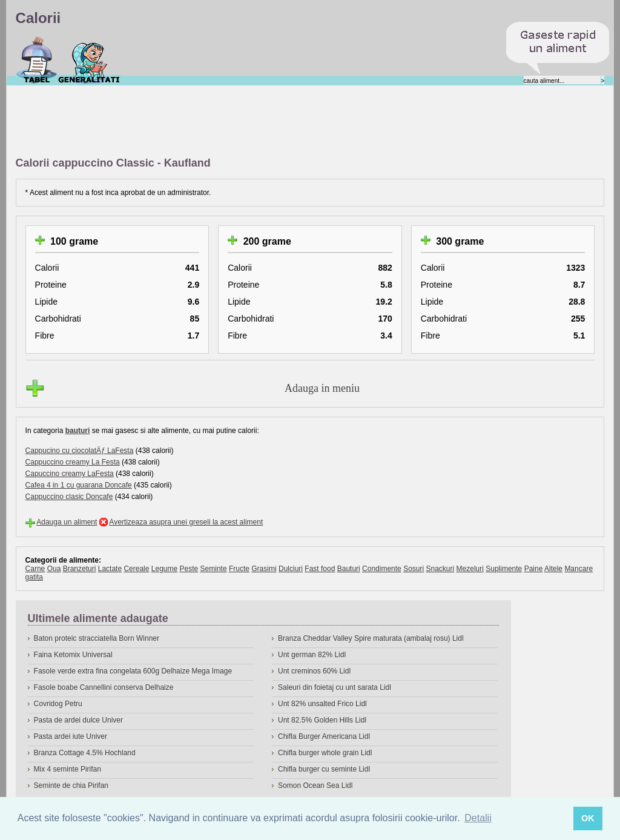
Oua (54, 569)
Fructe (239, 569)
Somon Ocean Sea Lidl (315, 785)
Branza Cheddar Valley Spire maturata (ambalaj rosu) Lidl (371, 638)
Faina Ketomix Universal (73, 655)
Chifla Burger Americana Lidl (324, 736)
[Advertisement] (236, 122)
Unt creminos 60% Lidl (314, 671)
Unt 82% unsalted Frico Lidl (322, 704)
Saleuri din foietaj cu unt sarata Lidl (335, 687)
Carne (35, 569)
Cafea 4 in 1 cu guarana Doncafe (79, 485)
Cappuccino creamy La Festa (73, 462)
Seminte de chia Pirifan (71, 785)
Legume (164, 569)
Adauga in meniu (322, 388)
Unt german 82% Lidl (312, 655)
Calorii (37, 60)
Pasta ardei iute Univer (71, 736)
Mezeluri (470, 569)
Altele (553, 569)
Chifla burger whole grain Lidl (325, 753)
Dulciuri (291, 569)
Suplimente (504, 569)
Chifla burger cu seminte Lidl (324, 769)
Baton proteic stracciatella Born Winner (97, 638)
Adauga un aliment (67, 522)
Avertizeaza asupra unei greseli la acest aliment (186, 522)
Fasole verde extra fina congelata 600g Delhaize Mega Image (133, 671)
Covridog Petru (58, 704)
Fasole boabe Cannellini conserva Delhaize (104, 687)
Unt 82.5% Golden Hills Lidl (322, 720)
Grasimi (264, 569)
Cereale (136, 569)
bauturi (78, 431)
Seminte (214, 569)
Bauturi (349, 569)
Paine (534, 569)
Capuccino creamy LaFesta (70, 474)
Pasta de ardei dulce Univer (78, 720)
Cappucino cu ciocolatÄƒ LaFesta (80, 451)
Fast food (320, 569)
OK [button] (588, 818)
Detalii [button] (478, 818)
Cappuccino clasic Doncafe (69, 497)
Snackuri (440, 569)
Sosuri (414, 569)
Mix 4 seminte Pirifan (68, 769)
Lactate (110, 569)
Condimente (382, 569)
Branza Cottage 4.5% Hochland (85, 753)
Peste (189, 569)
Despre (89, 60)
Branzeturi (80, 569)
